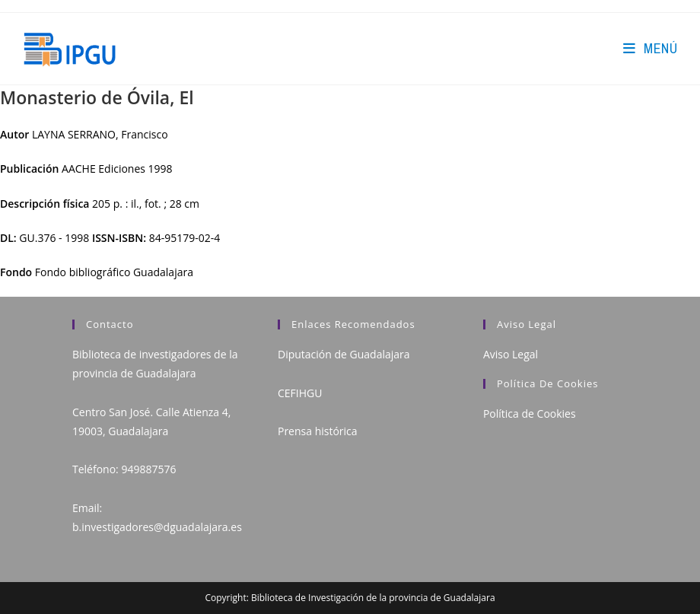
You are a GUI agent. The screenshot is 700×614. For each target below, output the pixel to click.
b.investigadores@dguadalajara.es (157, 527)
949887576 (148, 469)
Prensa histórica (318, 431)
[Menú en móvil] (650, 48)
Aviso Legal (511, 354)
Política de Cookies (530, 414)
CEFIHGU (300, 393)
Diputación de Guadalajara (344, 354)
